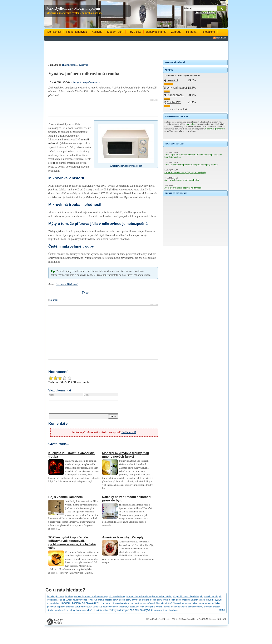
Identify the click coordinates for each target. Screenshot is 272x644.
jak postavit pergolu (209, 599)
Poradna (191, 32)
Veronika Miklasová (67, 284)
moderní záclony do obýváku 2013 (82, 605)
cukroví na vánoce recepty (96, 599)
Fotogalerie (208, 32)
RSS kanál (221, 38)
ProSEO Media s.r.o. (207, 621)
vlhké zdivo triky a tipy (98, 612)
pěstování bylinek (213, 606)
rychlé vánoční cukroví (160, 609)
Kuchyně (97, 32)
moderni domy (54, 606)
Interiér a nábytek (76, 32)
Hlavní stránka (69, 65)
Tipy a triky (134, 32)
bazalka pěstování (56, 599)
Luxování (172, 80)
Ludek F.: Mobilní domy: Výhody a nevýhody (185, 172)
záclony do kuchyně (119, 612)
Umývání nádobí (177, 88)
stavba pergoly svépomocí (60, 612)
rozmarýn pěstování (130, 609)
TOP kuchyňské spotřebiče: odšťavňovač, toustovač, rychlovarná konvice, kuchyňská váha (72, 545)
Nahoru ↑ (54, 300)
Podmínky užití (189, 621)
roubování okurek (111, 609)
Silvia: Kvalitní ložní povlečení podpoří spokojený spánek (191, 165)
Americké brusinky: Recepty (123, 540)
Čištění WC (174, 102)
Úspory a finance (156, 32)
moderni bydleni (214, 602)
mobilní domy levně (159, 602)
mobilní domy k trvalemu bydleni (134, 602)
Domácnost (54, 32)
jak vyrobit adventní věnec (75, 602)
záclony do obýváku (142, 612)
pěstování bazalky (156, 606)
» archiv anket (178, 109)
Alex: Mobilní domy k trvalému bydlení (182, 180)
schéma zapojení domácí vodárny (187, 609)
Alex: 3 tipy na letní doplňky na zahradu (183, 188)
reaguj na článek (91, 82)
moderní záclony (139, 606)
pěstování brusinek (173, 606)
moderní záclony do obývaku (117, 606)
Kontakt (167, 621)
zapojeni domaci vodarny (166, 612)
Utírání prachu (175, 95)
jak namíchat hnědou (162, 599)
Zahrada (176, 32)
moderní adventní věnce (193, 602)
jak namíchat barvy (117, 599)
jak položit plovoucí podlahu (186, 599)
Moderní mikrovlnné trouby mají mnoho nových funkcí (126, 457)
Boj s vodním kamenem (66, 499)
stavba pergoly (80, 612)
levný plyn (190, 124)
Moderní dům (115, 32)
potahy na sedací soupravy (89, 609)
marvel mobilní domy (108, 602)
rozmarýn (144, 609)
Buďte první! (129, 435)
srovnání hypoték (212, 609)
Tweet (85, 292)
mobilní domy (175, 602)
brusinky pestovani (74, 599)
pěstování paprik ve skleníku (61, 609)
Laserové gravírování (215, 129)
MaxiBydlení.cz (155, 621)
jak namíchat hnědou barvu (139, 599)
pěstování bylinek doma (193, 606)
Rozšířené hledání (205, 13)
